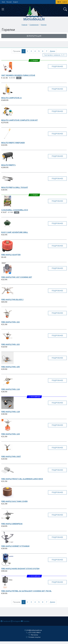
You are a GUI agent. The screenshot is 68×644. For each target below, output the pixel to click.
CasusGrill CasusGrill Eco (15, 210)
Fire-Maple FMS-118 (11, 412)
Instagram (16, 621)
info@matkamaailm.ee (33, 630)
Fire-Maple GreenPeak (12, 524)
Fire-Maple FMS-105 (11, 367)
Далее (53, 51)
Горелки (44, 25)
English (16, 2)
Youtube (25, 621)
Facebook (5, 621)
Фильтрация (34, 36)
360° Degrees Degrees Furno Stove (18, 75)
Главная (24, 25)
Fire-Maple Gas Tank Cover (14, 501)
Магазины (33, 635)
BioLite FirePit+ (9, 165)
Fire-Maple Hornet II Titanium (15, 546)
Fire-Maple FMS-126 (11, 434)
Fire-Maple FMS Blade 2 (12, 300)
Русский (9, 2)
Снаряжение (34, 25)
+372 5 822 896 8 (33, 633)
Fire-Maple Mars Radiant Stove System (20, 569)
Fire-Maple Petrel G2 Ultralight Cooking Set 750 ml (26, 591)
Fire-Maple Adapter (11, 255)
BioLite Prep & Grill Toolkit (15, 187)
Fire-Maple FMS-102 (11, 322)
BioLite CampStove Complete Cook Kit (20, 120)
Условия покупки (33, 637)
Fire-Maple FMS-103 (11, 344)
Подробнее (57, 66)
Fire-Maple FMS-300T (11, 457)
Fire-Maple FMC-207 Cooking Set (17, 277)
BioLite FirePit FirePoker (13, 143)
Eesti (3, 2)
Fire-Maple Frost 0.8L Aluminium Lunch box (22, 479)
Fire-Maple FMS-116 (11, 389)
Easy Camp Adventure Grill (15, 232)
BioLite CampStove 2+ (12, 98)
